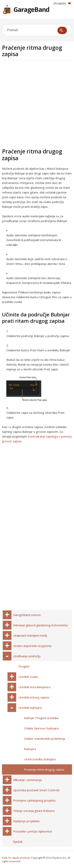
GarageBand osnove (27, 615)
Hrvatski (62, 3)
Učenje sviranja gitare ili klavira (34, 811)
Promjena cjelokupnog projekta (34, 800)
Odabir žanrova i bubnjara (41, 728)
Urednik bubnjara (30, 708)
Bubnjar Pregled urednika (41, 718)
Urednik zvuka (28, 677)
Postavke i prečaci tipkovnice (33, 831)
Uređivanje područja (27, 656)
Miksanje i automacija (27, 780)
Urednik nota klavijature (35, 687)
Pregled (24, 666)
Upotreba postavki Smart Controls (36, 790)
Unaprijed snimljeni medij (30, 635)
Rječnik (18, 842)
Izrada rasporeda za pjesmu (32, 646)
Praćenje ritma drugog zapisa (44, 769)
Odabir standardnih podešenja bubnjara (45, 744)
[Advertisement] (37, 104)
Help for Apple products (16, 858)
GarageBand (31, 9)
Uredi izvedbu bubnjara (40, 759)
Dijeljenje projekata (26, 821)
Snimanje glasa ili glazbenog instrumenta (40, 625)
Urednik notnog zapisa (34, 697)
